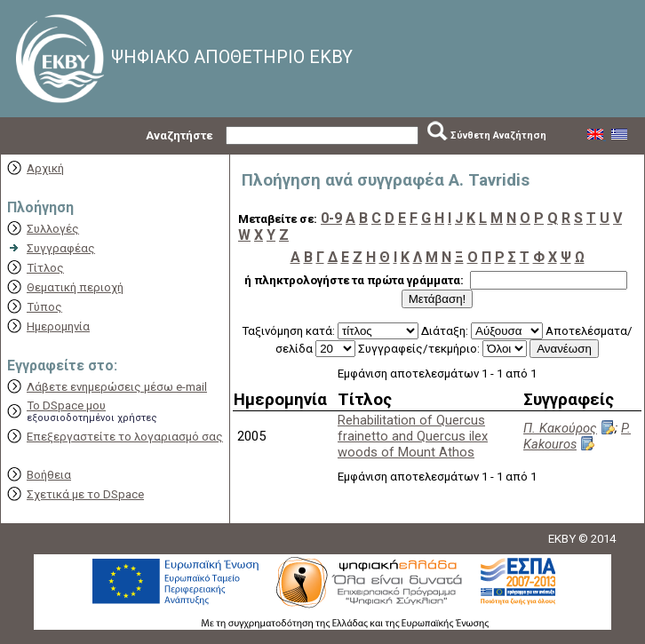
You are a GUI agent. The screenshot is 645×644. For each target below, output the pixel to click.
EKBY (562, 539)
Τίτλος (45, 268)
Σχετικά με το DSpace (85, 494)
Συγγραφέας (61, 248)
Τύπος (44, 307)
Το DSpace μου (66, 405)
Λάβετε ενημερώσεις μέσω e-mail (117, 387)
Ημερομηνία (58, 326)
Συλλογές (53, 229)
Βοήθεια (49, 475)
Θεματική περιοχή (75, 287)
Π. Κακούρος (560, 428)
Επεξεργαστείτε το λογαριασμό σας (125, 437)
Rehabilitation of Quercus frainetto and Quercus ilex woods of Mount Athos (413, 436)
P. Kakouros (577, 436)
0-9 (331, 218)
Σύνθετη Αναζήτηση (498, 135)
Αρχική (45, 168)
